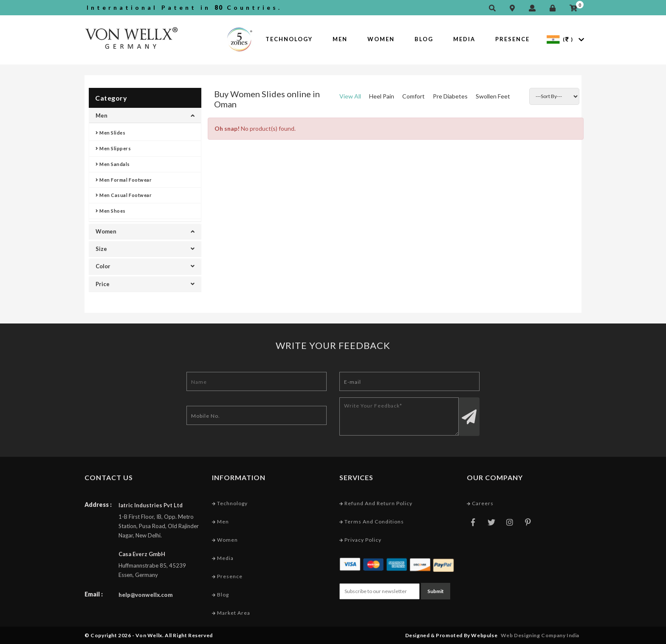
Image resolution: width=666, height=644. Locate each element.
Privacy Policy (360, 540)
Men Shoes (111, 211)
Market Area (231, 613)
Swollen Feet (493, 96)
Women (381, 39)
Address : (98, 505)
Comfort (413, 96)
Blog (424, 39)
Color (145, 266)
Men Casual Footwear (124, 195)
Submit (436, 591)
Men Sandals (113, 164)
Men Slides (111, 133)
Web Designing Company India (540, 635)
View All (350, 96)
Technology (289, 39)
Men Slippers (113, 148)
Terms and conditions (372, 522)
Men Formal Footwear (124, 180)
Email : (94, 594)
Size (145, 249)
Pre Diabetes (450, 96)
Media (464, 39)
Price (145, 284)
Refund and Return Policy (376, 503)
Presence (512, 39)
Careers (480, 503)
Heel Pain (382, 96)
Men (340, 39)
